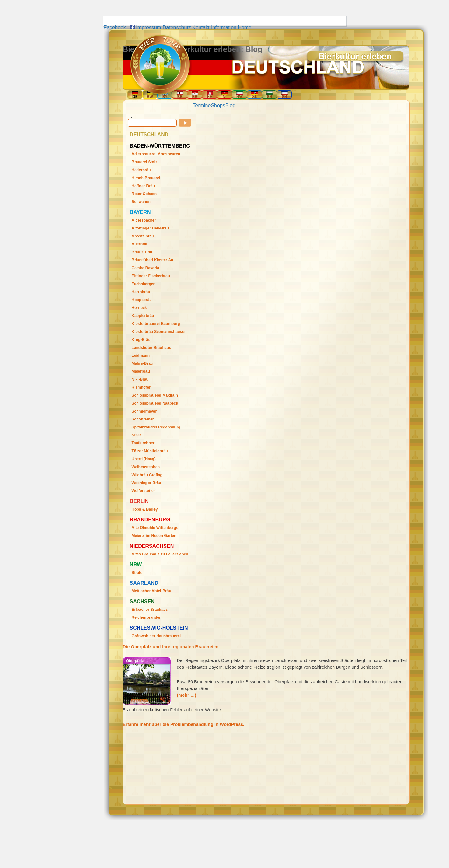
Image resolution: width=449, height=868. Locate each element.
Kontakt (201, 28)
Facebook (115, 28)
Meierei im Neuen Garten (154, 536)
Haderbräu (141, 170)
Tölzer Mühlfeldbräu (150, 451)
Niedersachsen (152, 546)
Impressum (148, 28)
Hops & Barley (145, 509)
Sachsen (142, 601)
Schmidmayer (144, 411)
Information (224, 28)
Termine (202, 106)
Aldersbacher (144, 220)
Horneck (139, 308)
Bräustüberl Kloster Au (153, 260)
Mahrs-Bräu (142, 363)
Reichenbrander (146, 617)
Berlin (139, 501)
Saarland (144, 583)
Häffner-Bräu (143, 186)
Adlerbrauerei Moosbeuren (156, 154)
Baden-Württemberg (160, 146)
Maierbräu (141, 371)
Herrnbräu (141, 292)
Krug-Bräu (141, 340)
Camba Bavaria (146, 268)
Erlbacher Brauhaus (150, 610)
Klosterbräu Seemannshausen (159, 332)
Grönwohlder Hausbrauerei (156, 636)
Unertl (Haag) (144, 459)
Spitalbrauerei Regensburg (156, 427)
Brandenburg (150, 520)
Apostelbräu (143, 236)
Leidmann (141, 356)
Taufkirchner (143, 443)
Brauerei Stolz (145, 162)
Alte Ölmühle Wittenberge (155, 528)
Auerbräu (140, 244)
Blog (230, 106)
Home (245, 28)
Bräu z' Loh (142, 252)
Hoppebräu (142, 300)
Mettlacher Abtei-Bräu (151, 591)
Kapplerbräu (143, 316)
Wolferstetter (144, 491)
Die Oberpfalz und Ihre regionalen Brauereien (171, 647)
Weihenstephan (146, 467)
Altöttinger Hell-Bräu (150, 228)
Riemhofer (141, 387)
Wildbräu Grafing (147, 475)
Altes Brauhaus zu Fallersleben (160, 554)
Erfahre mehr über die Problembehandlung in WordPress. (184, 724)
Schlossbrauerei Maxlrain (155, 395)
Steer (137, 435)
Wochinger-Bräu (147, 483)
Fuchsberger (143, 284)
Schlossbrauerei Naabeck (155, 403)
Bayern (140, 212)
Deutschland (149, 134)
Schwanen (141, 202)
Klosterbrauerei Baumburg (156, 324)
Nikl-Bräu (140, 379)
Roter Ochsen (144, 194)
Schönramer (143, 419)
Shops (218, 106)
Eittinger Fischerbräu (151, 276)
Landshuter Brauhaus (151, 348)
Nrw (136, 565)
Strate (137, 573)
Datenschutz (177, 28)
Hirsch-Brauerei (146, 178)
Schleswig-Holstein (159, 628)
